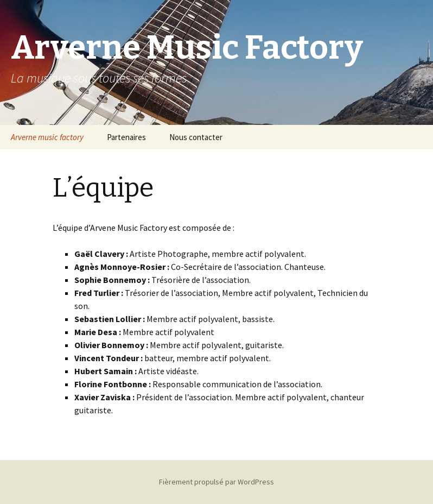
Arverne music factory (47, 137)
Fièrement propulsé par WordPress (217, 482)
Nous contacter (196, 137)
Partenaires (126, 137)
